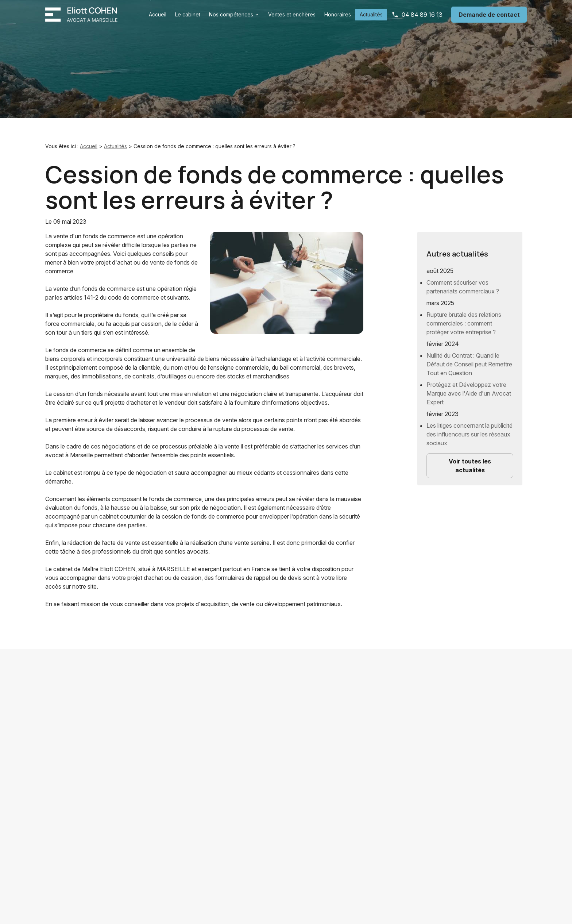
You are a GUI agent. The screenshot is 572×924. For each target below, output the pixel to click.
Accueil (158, 14)
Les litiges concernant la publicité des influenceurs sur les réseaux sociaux (469, 428)
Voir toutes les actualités (470, 460)
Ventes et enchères (292, 14)
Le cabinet (188, 14)
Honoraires (338, 14)
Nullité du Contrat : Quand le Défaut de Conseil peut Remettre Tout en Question (469, 358)
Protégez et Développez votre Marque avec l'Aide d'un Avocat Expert (469, 388)
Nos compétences (231, 14)
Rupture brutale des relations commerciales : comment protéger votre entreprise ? (464, 317)
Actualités (371, 14)
